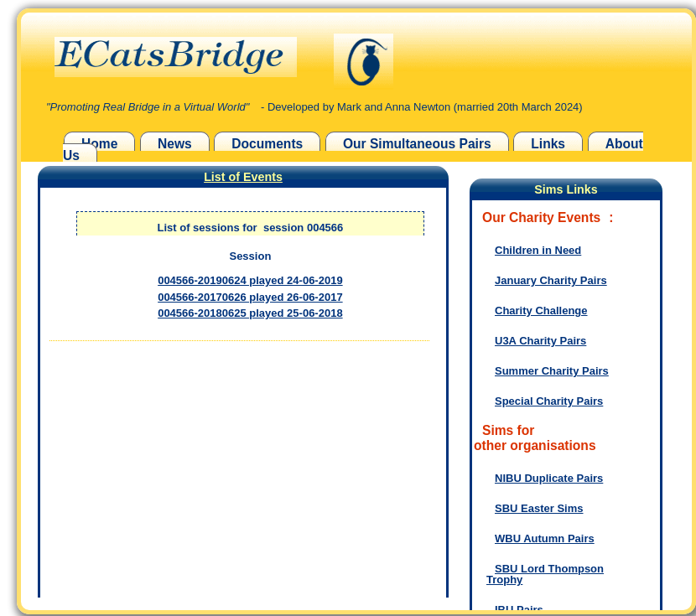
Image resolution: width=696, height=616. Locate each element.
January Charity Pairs (551, 280)
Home (99, 144)
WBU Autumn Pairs (545, 538)
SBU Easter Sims (539, 508)
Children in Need (538, 250)
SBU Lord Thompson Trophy (545, 574)
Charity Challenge (541, 311)
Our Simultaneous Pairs (417, 144)
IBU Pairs (519, 610)
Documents (267, 144)
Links (548, 144)
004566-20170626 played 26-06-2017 (250, 297)
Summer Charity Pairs (552, 371)
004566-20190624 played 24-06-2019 (250, 280)
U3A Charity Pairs (540, 341)
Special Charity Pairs (549, 401)
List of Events (243, 177)
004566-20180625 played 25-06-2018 (250, 313)
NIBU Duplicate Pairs (549, 478)
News (175, 144)
